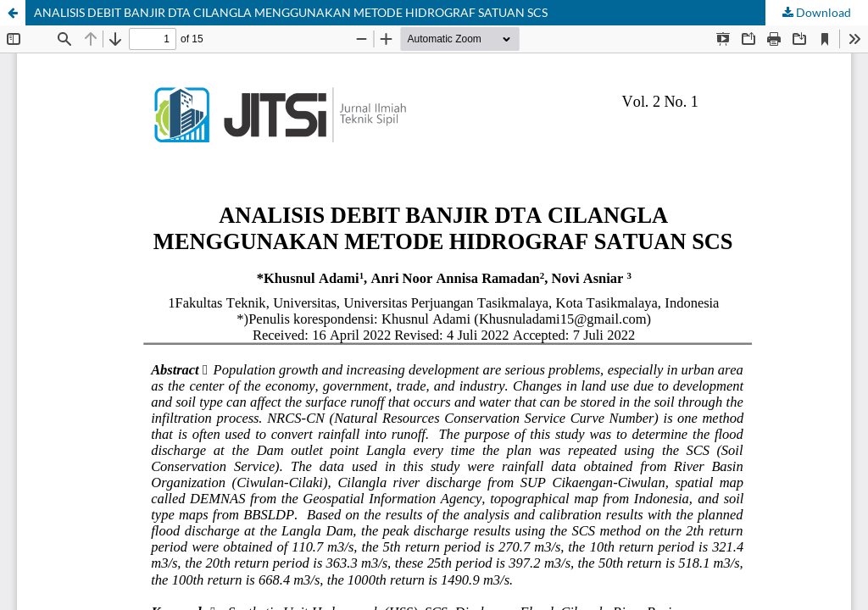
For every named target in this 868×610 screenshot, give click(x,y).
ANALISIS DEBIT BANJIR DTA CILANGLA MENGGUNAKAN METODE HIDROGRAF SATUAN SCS (291, 12)
